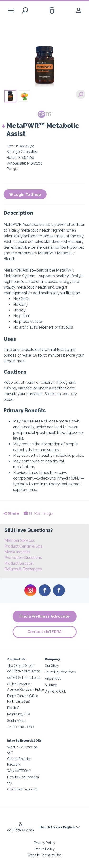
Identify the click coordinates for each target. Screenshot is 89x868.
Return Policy (45, 849)
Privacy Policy (45, 843)
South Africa (16, 720)
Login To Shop (25, 195)
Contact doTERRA (45, 632)
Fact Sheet (53, 678)
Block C (13, 708)
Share (11, 513)
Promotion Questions (23, 558)
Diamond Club (55, 691)
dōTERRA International (24, 677)
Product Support (19, 563)
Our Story (52, 666)
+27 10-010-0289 (20, 727)
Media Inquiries (17, 552)
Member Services (20, 541)
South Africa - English (57, 827)
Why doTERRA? (19, 771)
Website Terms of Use (44, 855)
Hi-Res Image (38, 513)
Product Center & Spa (23, 546)
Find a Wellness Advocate (44, 616)
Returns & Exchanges (23, 569)
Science (51, 685)
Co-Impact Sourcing (22, 789)
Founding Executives (60, 672)
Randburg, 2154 (19, 714)
